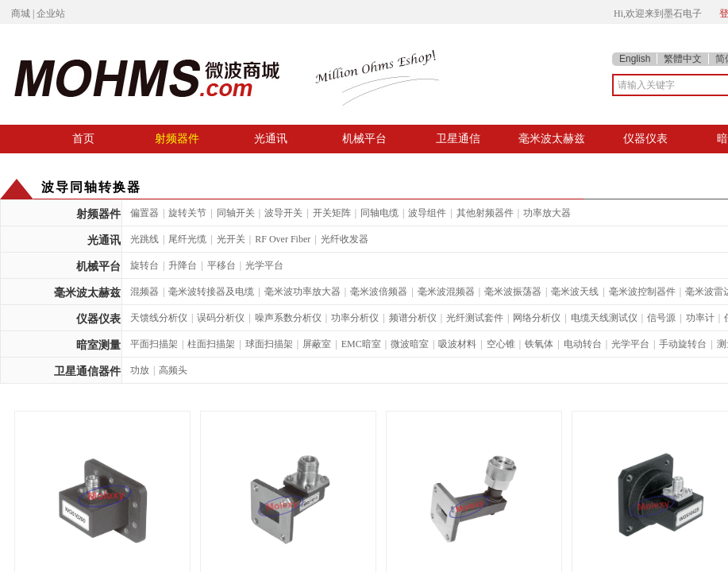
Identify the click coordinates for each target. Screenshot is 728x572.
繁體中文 (683, 59)
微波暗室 (410, 344)
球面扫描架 (269, 344)
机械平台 (364, 138)
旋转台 (144, 265)
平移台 (221, 265)
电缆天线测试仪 (604, 318)
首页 (83, 138)
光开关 (231, 239)
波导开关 (283, 213)
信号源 (661, 318)
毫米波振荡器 (513, 292)
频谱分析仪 (413, 318)
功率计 (700, 318)
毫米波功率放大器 (302, 292)
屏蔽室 (317, 344)
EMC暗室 (361, 344)
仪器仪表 (645, 138)
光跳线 (144, 239)
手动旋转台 (683, 344)
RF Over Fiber (283, 239)
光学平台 (264, 265)
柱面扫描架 (211, 344)
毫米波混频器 (446, 292)
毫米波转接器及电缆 (211, 292)
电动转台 (583, 344)
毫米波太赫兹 (552, 138)
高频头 (173, 370)
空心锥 (501, 344)
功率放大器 (547, 213)
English (635, 59)
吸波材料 (457, 344)
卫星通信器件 (87, 371)
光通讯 (271, 138)
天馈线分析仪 (159, 318)
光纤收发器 (345, 239)
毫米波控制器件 (642, 292)
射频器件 (177, 138)
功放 (140, 370)
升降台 (183, 265)
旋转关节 (187, 213)
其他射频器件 (485, 213)
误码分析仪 (221, 318)
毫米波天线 (575, 292)
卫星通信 (458, 138)
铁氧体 (539, 344)
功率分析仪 (355, 318)
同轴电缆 (379, 213)
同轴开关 (236, 213)
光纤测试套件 (475, 318)
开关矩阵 (332, 213)
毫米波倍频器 (379, 292)
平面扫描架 (154, 344)
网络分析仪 (537, 318)
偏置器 (144, 213)
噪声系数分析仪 (288, 318)
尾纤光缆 (187, 239)
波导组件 (427, 213)
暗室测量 (98, 345)
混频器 (144, 292)
